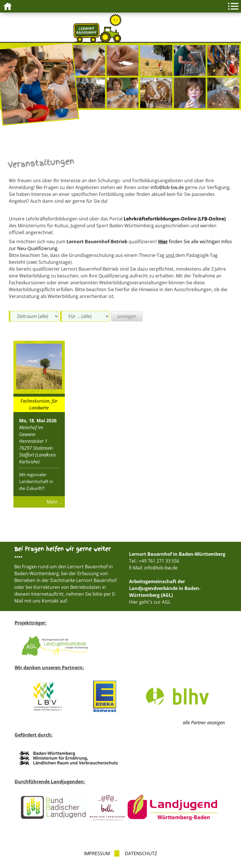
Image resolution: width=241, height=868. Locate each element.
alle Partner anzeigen (204, 723)
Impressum (97, 853)
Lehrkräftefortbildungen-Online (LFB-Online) (175, 219)
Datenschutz (141, 853)
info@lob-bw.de (167, 187)
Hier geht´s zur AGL (150, 602)
